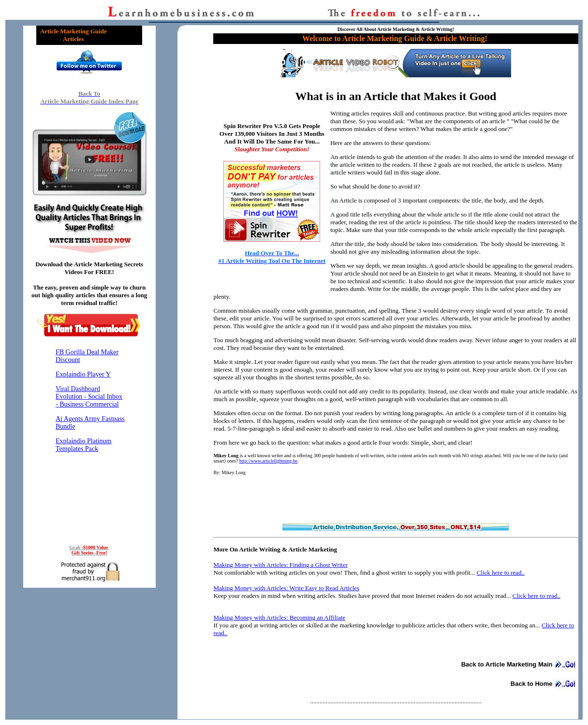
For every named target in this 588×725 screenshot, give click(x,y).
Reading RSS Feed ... (89, 439)
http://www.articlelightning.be (268, 461)
